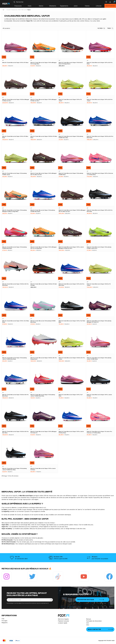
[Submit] (14, 2)
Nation (41, 6)
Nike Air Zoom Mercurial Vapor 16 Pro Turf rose (71, 395)
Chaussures (18, 6)
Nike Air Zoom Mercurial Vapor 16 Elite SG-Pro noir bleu (15, 432)
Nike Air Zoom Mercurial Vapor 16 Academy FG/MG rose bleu (15, 248)
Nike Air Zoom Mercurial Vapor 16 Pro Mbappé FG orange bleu (44, 63)
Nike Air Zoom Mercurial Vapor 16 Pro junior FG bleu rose (71, 432)
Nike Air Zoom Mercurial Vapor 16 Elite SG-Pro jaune (72, 358)
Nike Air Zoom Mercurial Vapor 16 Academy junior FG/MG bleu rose (15, 358)
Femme (87, 6)
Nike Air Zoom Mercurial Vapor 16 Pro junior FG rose (43, 469)
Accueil (8, 10)
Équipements (64, 6)
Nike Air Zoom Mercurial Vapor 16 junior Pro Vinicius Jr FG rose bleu (99, 432)
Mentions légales (63, 619)
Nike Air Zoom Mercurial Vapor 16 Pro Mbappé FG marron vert (44, 100)
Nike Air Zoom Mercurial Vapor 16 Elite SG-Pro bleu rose (15, 395)
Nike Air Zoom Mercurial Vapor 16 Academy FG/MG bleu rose (43, 211)
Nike (19, 10)
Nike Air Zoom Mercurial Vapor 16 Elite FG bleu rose (44, 137)
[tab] (58, 20)
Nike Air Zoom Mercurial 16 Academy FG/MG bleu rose (43, 321)
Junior (76, 6)
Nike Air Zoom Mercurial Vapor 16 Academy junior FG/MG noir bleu (15, 469)
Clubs (30, 6)
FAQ (3, 619)
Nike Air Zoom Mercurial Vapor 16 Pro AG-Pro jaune (100, 100)
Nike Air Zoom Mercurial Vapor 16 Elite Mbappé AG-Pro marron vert (72, 211)
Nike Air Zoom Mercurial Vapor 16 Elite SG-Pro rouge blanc (44, 358)
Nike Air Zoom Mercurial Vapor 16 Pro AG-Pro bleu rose (72, 285)
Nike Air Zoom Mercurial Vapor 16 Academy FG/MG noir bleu (71, 137)
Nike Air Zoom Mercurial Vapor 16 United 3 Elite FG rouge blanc (71, 63)
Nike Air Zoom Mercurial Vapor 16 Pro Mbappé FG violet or (44, 432)
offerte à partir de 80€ (61, 559)
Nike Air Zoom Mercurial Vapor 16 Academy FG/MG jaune (15, 174)
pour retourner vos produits (100, 559)
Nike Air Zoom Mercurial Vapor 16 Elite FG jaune (99, 285)
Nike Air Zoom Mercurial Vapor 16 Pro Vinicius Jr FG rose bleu (100, 174)
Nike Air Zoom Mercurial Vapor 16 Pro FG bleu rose (15, 137)
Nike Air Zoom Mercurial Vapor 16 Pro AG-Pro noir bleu (100, 211)
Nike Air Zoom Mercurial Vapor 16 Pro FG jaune (70, 100)
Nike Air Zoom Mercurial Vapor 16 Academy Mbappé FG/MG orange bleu (15, 211)
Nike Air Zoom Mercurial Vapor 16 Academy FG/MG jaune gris (99, 248)
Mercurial (24, 10)
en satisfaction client (21, 559)
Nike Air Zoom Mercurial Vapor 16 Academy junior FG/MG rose (99, 358)
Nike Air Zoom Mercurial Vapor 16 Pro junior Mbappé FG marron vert (71, 248)
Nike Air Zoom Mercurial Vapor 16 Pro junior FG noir (99, 395)
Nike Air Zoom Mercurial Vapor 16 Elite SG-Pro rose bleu (15, 285)
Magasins (5, 623)
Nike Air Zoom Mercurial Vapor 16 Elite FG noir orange (44, 285)
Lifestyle (99, 6)
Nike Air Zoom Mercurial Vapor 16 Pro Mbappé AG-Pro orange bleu (44, 248)
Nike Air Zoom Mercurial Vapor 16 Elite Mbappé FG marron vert (16, 100)
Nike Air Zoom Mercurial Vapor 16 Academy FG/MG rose (71, 174)
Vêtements (53, 6)
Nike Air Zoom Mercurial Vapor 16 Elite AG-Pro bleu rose (100, 137)
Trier (110, 28)
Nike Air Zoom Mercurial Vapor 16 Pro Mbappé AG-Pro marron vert (44, 174)
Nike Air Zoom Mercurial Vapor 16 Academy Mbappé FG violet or (99, 321)
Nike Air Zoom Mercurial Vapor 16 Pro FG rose (15, 63)
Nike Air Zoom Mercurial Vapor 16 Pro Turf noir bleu (72, 321)
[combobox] (58, 2)
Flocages (5, 621)
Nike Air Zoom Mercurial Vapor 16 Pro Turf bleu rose (16, 321)
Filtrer (101, 28)
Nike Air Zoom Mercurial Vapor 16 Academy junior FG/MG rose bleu (43, 395)
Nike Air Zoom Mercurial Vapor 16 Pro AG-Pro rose (100, 63)
